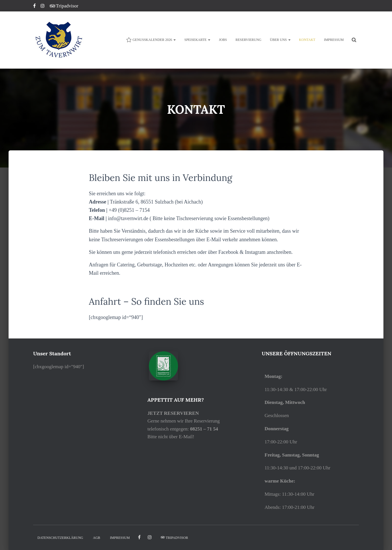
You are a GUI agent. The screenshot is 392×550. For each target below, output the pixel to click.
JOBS (223, 40)
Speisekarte (197, 40)
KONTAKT (307, 40)
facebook (139, 537)
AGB (96, 538)
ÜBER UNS (280, 40)
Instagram (43, 7)
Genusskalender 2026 (151, 40)
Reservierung (248, 40)
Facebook (35, 7)
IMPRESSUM (334, 40)
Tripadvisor (64, 6)
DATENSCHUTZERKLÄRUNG (60, 538)
